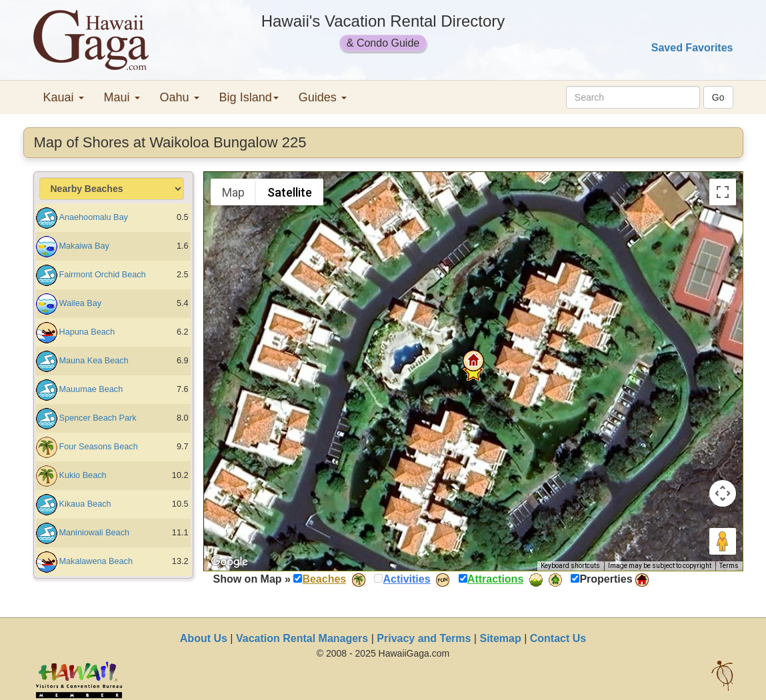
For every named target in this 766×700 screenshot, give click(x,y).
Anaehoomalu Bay (94, 217)
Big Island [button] (249, 97)
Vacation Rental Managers (302, 638)
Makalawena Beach (96, 561)
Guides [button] (323, 97)
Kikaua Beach (85, 504)
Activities (406, 579)
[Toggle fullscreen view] (723, 192)
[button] (473, 361)
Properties (606, 579)
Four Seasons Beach (99, 447)
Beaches (324, 579)
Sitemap (500, 638)
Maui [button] (122, 97)
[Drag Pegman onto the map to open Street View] (723, 541)
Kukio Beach (83, 475)
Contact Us (558, 638)
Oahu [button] (180, 97)
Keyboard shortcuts (570, 566)
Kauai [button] (64, 97)
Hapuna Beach (87, 332)
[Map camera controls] (723, 493)
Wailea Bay (81, 303)
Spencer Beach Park (98, 418)
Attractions (495, 579)
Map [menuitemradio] (233, 192)
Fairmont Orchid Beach (103, 275)
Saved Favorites (692, 48)
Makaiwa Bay (84, 246)
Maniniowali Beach (95, 533)
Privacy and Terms (424, 638)
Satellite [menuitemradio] (290, 192)
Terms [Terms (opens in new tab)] (729, 566)
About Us (204, 638)
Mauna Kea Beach (94, 361)
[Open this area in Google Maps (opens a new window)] (229, 562)
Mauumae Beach (91, 389)
